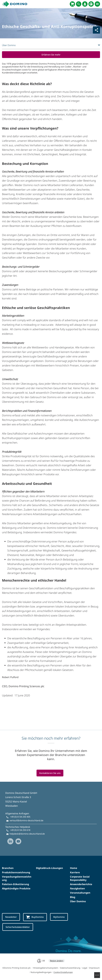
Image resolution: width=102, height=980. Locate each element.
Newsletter (11, 917)
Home (74, 868)
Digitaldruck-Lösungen (49, 868)
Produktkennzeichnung (16, 872)
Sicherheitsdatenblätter (18, 927)
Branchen (8, 868)
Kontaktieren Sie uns (50, 773)
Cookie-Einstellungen (63, 972)
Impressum (94, 968)
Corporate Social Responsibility (80, 878)
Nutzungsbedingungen (41, 972)
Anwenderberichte (81, 884)
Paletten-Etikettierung (15, 884)
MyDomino (60, 917)
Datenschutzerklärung (70, 968)
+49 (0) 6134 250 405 (20, 817)
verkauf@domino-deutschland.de (26, 821)
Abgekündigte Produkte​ (16, 889)
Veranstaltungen (80, 893)
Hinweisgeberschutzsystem (46, 968)
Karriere (75, 872)
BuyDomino (35, 917)
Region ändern (57, 961)
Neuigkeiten (77, 889)
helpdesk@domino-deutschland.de (27, 834)
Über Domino (78, 901)
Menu (98, 974)
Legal (85, 968)
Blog (73, 897)
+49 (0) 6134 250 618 (20, 830)
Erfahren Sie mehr (51, 55)
